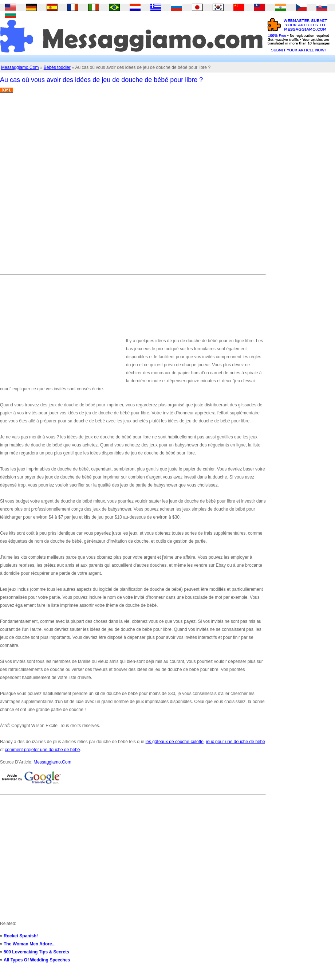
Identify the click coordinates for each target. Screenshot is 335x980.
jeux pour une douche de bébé (236, 742)
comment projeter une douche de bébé (42, 750)
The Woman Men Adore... (30, 944)
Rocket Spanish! (21, 936)
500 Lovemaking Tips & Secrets (36, 952)
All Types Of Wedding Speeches (37, 960)
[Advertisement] (86, 186)
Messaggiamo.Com (20, 67)
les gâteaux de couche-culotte (175, 742)
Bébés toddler (57, 67)
